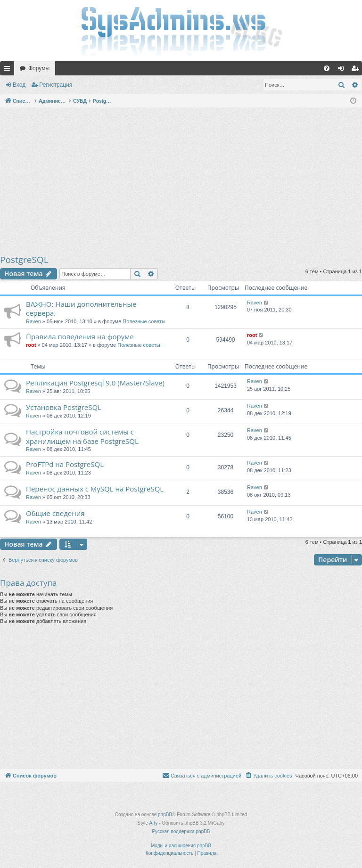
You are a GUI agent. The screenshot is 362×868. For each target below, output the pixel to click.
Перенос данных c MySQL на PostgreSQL (95, 489)
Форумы (39, 68)
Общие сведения (55, 513)
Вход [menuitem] (343, 70)
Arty (154, 823)
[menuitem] (327, 68)
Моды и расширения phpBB (181, 846)
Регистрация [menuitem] (357, 70)
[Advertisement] (181, 180)
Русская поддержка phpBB (181, 831)
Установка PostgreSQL (64, 407)
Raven (33, 321)
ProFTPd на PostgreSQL (65, 464)
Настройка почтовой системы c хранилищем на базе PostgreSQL (82, 436)
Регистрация (56, 85)
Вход (19, 85)
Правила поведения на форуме (80, 336)
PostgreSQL (24, 260)
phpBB (165, 815)
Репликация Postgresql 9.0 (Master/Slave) (95, 383)
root (31, 345)
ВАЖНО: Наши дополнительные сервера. (81, 308)
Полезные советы (144, 321)
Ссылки (9, 70)
